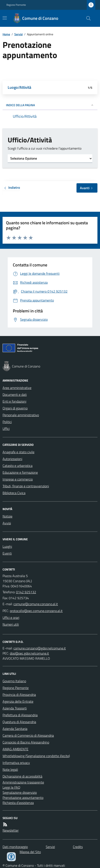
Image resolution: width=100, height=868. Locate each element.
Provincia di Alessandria (19, 695)
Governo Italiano (14, 681)
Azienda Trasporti (15, 708)
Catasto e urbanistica (18, 466)
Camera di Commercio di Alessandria (28, 735)
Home (6, 34)
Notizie (7, 516)
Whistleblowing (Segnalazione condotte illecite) (36, 756)
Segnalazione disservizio (20, 792)
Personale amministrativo (21, 415)
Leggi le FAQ (11, 787)
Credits (78, 847)
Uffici (6, 429)
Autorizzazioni (12, 459)
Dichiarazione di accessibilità (22, 776)
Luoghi (7, 546)
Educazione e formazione (20, 472)
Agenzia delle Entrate (18, 701)
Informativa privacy (16, 763)
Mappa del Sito (30, 852)
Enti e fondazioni (14, 401)
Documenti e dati (15, 395)
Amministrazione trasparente (23, 782)
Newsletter (11, 830)
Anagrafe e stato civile (18, 452)
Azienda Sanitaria (15, 729)
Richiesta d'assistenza (18, 803)
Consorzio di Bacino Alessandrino (26, 742)
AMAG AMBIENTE (15, 749)
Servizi (18, 34)
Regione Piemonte (16, 5)
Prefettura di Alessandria (20, 715)
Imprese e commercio (18, 479)
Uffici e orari (11, 618)
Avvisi (7, 523)
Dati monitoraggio (15, 847)
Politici (7, 422)
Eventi (7, 553)
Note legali (10, 769)
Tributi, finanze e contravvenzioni (26, 486)
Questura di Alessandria (19, 722)
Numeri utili (11, 624)
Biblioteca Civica (14, 493)
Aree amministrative (17, 388)
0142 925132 (26, 592)
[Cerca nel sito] (87, 18)
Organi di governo (15, 408)
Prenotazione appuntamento (23, 798)
